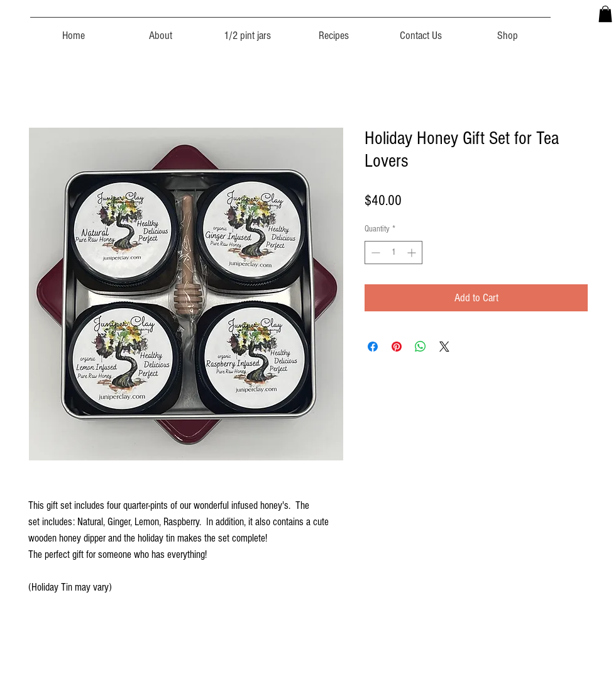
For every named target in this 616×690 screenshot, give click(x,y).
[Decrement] (374, 253)
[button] (605, 14)
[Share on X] (444, 347)
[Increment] (413, 253)
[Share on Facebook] (373, 347)
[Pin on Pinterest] (397, 347)
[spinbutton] (393, 253)
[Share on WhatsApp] (421, 347)
